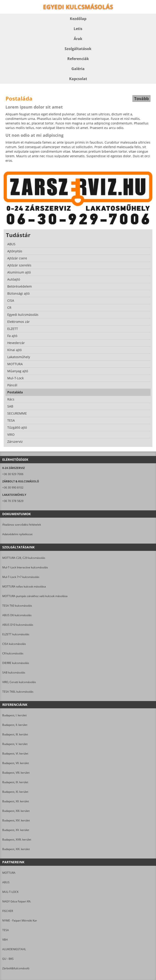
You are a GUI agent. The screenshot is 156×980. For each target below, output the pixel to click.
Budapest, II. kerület (15, 725)
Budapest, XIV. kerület (16, 820)
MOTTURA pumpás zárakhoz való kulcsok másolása (35, 596)
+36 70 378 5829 (13, 501)
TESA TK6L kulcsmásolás (18, 692)
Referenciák (78, 59)
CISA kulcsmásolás (14, 644)
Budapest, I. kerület (14, 715)
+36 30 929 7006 (13, 474)
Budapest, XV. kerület (16, 830)
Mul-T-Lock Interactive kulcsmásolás (25, 567)
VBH (5, 940)
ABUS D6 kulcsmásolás (17, 615)
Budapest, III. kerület (15, 734)
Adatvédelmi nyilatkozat (17, 534)
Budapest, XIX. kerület (16, 849)
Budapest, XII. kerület (16, 801)
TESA (6, 930)
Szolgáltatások (78, 49)
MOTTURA (9, 873)
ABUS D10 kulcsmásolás (18, 625)
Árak (78, 39)
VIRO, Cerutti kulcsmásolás (19, 682)
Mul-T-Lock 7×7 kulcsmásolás (21, 577)
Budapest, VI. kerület (15, 753)
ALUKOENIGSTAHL (14, 949)
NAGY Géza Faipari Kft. (17, 901)
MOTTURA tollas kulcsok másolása (24, 586)
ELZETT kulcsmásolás (16, 634)
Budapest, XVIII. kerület (17, 839)
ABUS (6, 882)
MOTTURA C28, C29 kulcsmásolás (24, 558)
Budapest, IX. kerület (15, 782)
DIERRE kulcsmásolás (16, 663)
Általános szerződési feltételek (22, 525)
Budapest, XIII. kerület (16, 811)
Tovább (141, 99)
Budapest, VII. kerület (16, 763)
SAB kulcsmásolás (14, 672)
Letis (78, 29)
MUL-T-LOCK (10, 892)
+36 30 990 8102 (13, 487)
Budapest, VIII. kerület (16, 773)
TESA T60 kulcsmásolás (17, 606)
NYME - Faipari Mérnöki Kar (20, 920)
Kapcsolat (78, 79)
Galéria (78, 69)
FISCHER (8, 911)
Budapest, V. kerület (15, 744)
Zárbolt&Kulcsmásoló (16, 968)
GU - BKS (8, 959)
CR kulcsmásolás (13, 653)
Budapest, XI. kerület (15, 792)
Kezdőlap (78, 19)
